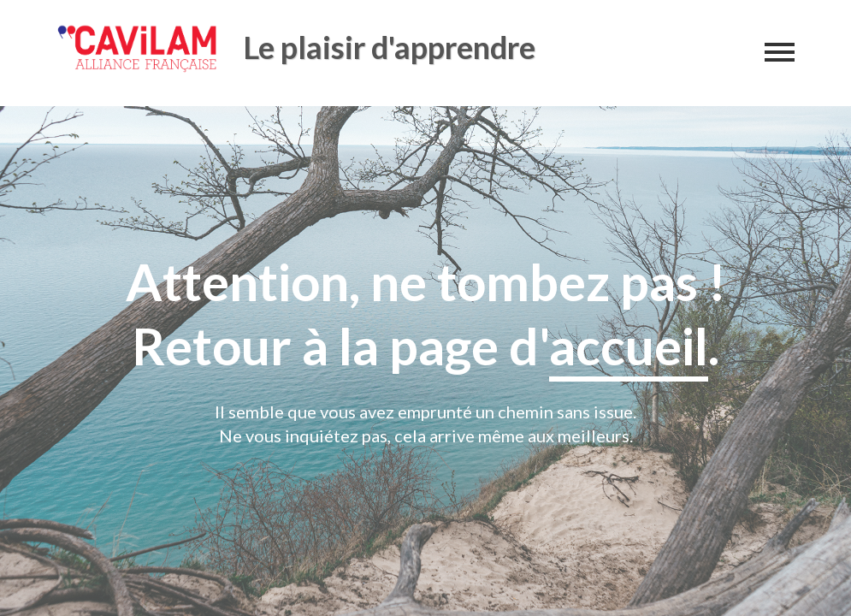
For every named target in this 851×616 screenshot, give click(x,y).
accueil (629, 346)
